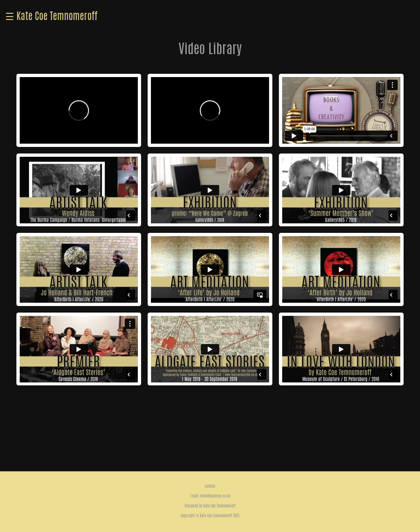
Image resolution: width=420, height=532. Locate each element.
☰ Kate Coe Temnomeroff (51, 17)
